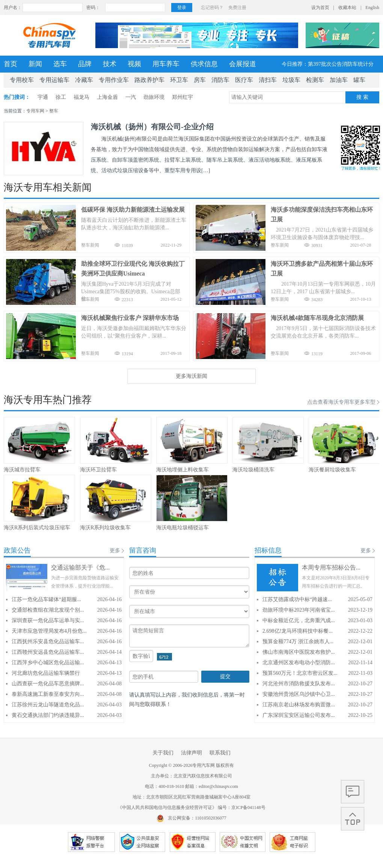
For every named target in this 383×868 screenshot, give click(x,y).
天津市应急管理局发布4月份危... (49, 631)
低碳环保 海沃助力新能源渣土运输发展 (133, 210)
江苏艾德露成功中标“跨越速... (297, 599)
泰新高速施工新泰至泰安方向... (48, 694)
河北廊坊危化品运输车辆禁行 (46, 673)
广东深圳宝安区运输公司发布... (299, 715)
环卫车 (179, 80)
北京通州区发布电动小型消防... (299, 663)
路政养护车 (149, 80)
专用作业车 (114, 80)
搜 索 (362, 97)
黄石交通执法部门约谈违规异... (48, 715)
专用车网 (35, 111)
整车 (54, 111)
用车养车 (166, 64)
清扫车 (268, 80)
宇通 (43, 97)
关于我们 (163, 753)
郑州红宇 (182, 97)
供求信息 (204, 64)
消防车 (220, 80)
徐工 (61, 97)
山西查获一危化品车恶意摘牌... (48, 684)
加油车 (339, 80)
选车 (60, 64)
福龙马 (81, 97)
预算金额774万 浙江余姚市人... (298, 642)
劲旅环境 (154, 97)
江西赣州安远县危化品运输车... (48, 652)
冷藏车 (84, 80)
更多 (115, 551)
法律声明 (191, 753)
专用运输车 (54, 80)
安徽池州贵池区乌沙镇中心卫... (299, 694)
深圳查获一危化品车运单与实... (48, 620)
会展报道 (243, 64)
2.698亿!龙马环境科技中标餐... (298, 631)
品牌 (85, 64)
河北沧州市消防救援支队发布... (299, 684)
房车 (200, 80)
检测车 (315, 80)
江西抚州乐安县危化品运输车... (48, 642)
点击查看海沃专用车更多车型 (341, 402)
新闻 (35, 64)
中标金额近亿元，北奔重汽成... (299, 620)
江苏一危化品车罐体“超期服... (46, 599)
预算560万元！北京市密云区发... (300, 673)
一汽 (131, 97)
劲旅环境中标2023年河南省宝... (299, 610)
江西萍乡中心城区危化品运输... (48, 663)
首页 (11, 64)
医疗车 (244, 80)
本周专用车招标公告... (331, 567)
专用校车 (22, 80)
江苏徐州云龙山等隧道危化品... (48, 705)
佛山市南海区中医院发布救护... (299, 652)
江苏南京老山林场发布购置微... (299, 705)
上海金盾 (107, 97)
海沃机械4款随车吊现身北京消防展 (317, 318)
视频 (134, 64)
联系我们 (220, 753)
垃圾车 (291, 80)
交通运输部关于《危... (80, 567)
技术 (110, 64)
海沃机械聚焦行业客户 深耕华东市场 (130, 318)
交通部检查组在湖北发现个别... (48, 610)
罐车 (359, 80)
